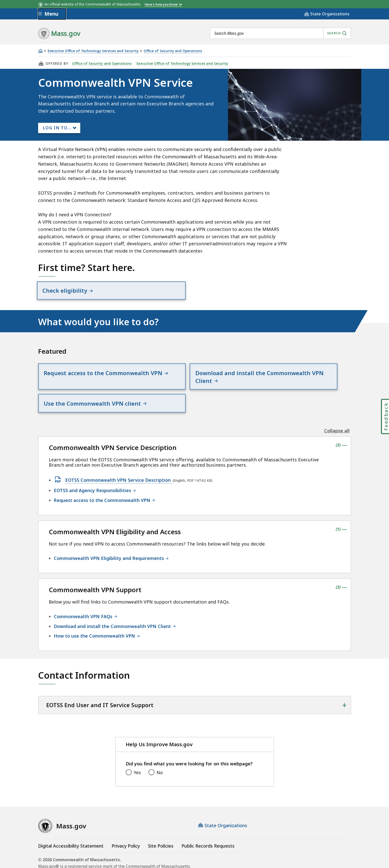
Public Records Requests (208, 826)
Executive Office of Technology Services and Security (93, 51)
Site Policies (161, 826)
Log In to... (57, 128)
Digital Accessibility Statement (71, 826)
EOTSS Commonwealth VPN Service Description (119, 461)
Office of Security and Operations (173, 51)
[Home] (40, 51)
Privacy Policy (126, 826)
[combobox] (280, 33)
